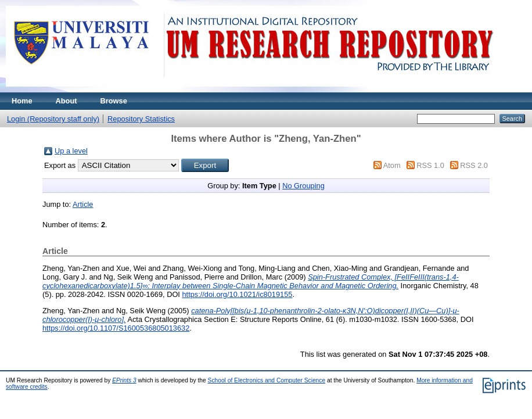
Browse (114, 101)
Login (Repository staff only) (53, 119)
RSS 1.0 (430, 165)
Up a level (71, 151)
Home (22, 101)
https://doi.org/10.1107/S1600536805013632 (116, 328)
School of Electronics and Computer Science (267, 380)
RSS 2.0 (474, 165)
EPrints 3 (124, 380)
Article (83, 204)
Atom (392, 165)
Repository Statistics (141, 119)
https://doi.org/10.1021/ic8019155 (237, 294)
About (66, 101)
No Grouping (303, 186)
